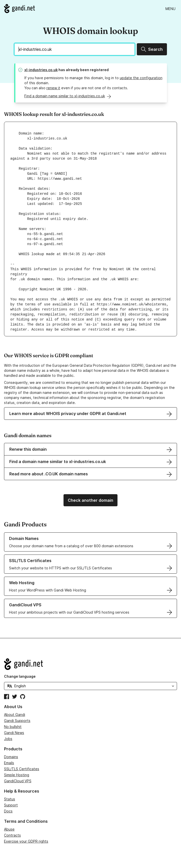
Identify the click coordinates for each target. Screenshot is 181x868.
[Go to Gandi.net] (19, 9)
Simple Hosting (17, 775)
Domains (11, 757)
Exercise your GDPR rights (26, 841)
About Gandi (15, 715)
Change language (20, 676)
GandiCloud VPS (18, 781)
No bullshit (13, 727)
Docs (8, 811)
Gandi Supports (17, 721)
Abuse (9, 829)
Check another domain (90, 500)
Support (11, 805)
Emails (9, 763)
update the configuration (141, 78)
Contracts (12, 835)
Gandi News (14, 733)
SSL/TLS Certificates (22, 769)
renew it (53, 88)
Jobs (8, 739)
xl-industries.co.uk (41, 70)
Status (10, 799)
